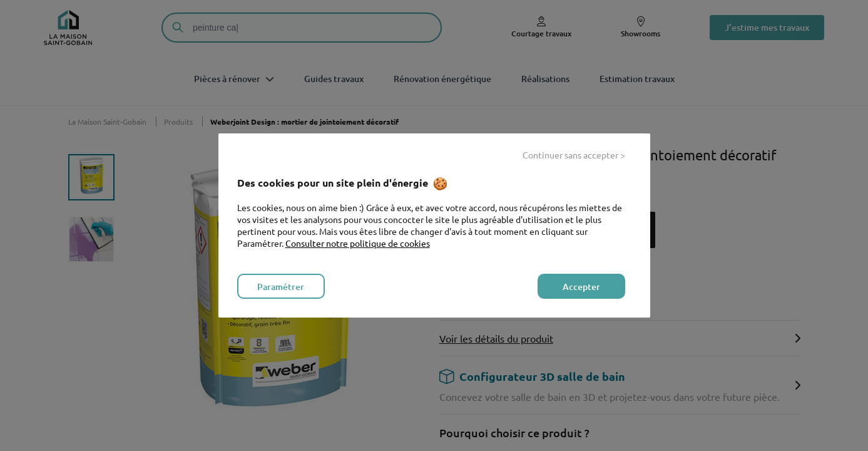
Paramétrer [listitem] (281, 287)
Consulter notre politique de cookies (358, 243)
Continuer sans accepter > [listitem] (574, 155)
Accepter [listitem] (581, 287)
